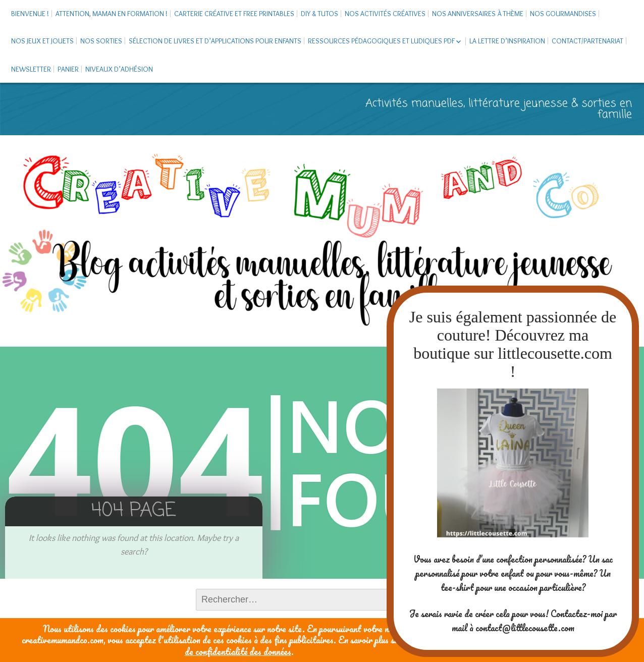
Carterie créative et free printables (234, 14)
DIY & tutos (319, 14)
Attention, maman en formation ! (112, 14)
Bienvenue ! (30, 14)
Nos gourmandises (563, 14)
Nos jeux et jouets (42, 41)
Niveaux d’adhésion (119, 69)
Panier (68, 69)
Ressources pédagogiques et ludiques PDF (381, 41)
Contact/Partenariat (587, 41)
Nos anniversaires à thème (478, 14)
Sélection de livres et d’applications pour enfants (215, 41)
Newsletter (31, 69)
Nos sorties (101, 41)
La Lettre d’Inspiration (507, 41)
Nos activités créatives (385, 14)
